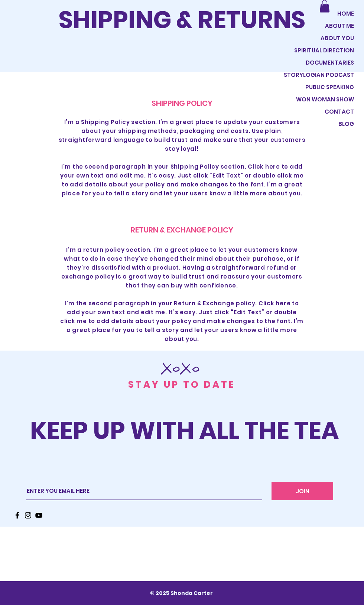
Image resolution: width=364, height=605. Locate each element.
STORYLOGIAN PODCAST (323, 75)
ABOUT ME (339, 26)
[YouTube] (39, 515)
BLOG (346, 124)
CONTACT (339, 112)
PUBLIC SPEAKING (330, 87)
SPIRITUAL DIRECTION (324, 50)
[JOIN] (302, 491)
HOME (346, 14)
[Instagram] (28, 515)
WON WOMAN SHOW (325, 99)
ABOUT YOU (337, 38)
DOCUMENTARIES (330, 63)
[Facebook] (17, 515)
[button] (325, 6)
